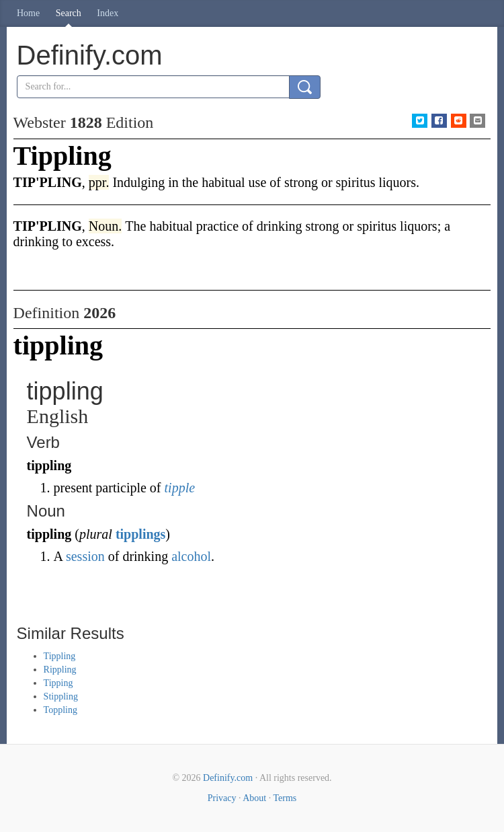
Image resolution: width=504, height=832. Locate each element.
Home (28, 13)
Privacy (222, 798)
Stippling (61, 696)
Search (69, 13)
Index (108, 13)
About (254, 798)
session (85, 556)
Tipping (58, 683)
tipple (180, 488)
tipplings (140, 534)
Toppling (60, 710)
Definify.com (228, 778)
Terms (285, 798)
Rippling (60, 670)
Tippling (60, 656)
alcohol (191, 556)
